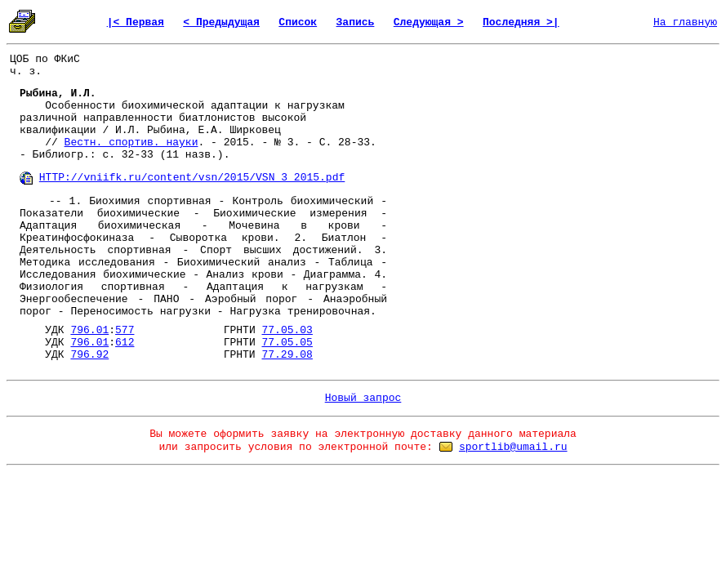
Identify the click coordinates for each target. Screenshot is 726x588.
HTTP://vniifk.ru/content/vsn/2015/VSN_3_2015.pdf (192, 178)
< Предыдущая (221, 22)
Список (298, 22)
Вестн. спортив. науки (131, 143)
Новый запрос (363, 398)
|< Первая (136, 22)
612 (125, 343)
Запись (356, 22)
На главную (685, 22)
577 (125, 330)
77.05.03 (287, 330)
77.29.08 (287, 355)
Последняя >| (521, 22)
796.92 (89, 355)
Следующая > (429, 22)
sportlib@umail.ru (513, 447)
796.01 (89, 330)
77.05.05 (287, 343)
